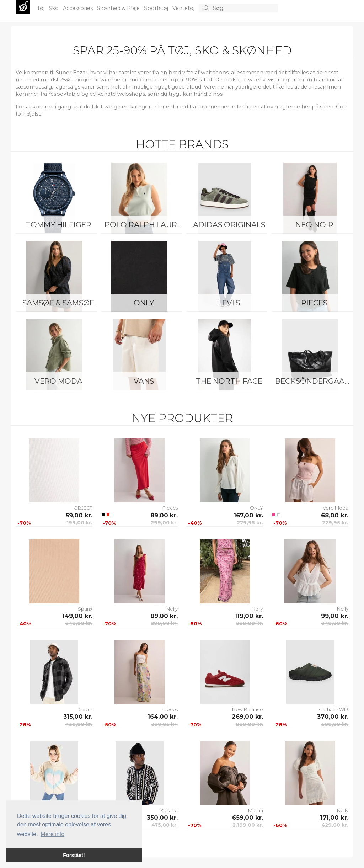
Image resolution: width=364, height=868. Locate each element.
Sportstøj (157, 8)
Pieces (314, 303)
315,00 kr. (78, 717)
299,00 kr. (164, 523)
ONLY (144, 303)
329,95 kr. (165, 724)
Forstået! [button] (74, 855)
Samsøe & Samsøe (58, 303)
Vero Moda (58, 381)
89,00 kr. (164, 515)
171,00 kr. (334, 818)
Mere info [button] (52, 834)
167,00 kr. (248, 515)
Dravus (85, 709)
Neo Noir (314, 225)
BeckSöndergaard (315, 381)
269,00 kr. (247, 717)
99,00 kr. (335, 616)
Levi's (229, 303)
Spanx (85, 609)
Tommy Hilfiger (58, 225)
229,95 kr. (335, 523)
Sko (54, 8)
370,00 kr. (333, 717)
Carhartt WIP (334, 709)
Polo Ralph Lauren (145, 225)
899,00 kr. (249, 724)
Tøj (41, 8)
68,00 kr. (335, 515)
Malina (256, 810)
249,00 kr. (79, 623)
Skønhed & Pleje (119, 8)
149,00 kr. (77, 616)
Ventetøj (184, 8)
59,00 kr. (79, 515)
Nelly (172, 609)
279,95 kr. (250, 523)
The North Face (229, 381)
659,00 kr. (248, 818)
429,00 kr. (335, 825)
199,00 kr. (79, 523)
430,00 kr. (79, 724)
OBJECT (83, 508)
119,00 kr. (249, 616)
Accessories (79, 8)
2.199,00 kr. (248, 825)
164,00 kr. (163, 717)
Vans (144, 381)
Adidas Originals (229, 225)
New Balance (248, 709)
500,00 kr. (335, 724)
